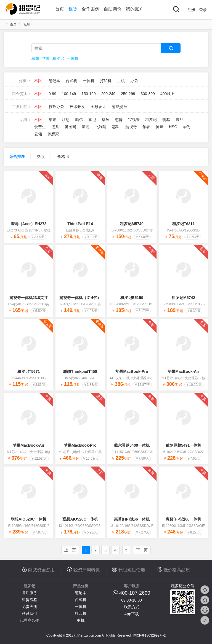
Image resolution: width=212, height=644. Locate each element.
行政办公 (56, 107)
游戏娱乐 (119, 107)
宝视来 (134, 120)
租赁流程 (30, 600)
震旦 (179, 120)
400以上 (167, 94)
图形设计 (98, 107)
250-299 (128, 94)
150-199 (88, 94)
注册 (191, 10)
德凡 (55, 127)
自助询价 (113, 9)
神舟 (160, 127)
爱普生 (40, 127)
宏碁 (86, 127)
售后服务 (30, 593)
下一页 (142, 550)
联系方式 (132, 607)
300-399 (148, 94)
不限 (38, 81)
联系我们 (30, 613)
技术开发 (77, 107)
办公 (134, 81)
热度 (41, 157)
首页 (60, 9)
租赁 (73, 9)
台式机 (71, 81)
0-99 (52, 94)
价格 (64, 157)
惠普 (119, 120)
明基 (166, 120)
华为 (187, 127)
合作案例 (91, 9)
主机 (121, 81)
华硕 (105, 120)
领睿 (146, 127)
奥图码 (70, 127)
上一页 (70, 550)
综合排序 (17, 157)
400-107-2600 (135, 593)
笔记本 (54, 81)
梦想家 (53, 134)
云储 (38, 134)
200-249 (108, 94)
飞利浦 (101, 127)
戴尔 (79, 120)
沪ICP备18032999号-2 (149, 635)
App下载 (132, 614)
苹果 (46, 58)
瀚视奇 (131, 127)
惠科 (116, 127)
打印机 (106, 81)
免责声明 (30, 607)
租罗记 (58, 58)
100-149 (69, 94)
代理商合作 (30, 620)
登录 (203, 10)
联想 (35, 58)
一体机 (73, 58)
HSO (173, 127)
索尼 (92, 120)
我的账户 (135, 9)
